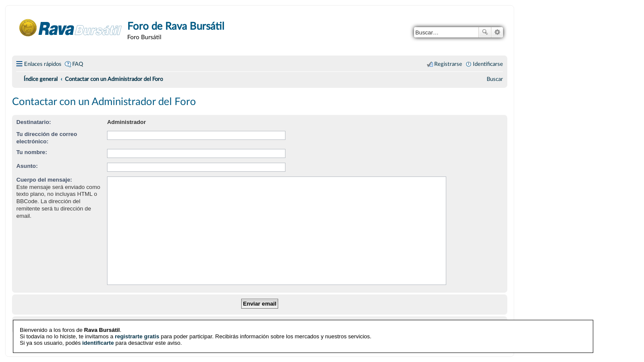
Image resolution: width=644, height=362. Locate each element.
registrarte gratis (137, 336)
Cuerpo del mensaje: (44, 180)
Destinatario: (34, 122)
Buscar (485, 32)
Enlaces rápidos (43, 64)
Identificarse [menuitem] (488, 64)
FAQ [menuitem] (78, 64)
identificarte (98, 343)
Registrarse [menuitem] (448, 64)
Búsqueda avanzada (497, 32)
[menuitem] (495, 79)
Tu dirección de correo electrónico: (47, 138)
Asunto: (27, 166)
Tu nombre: (32, 152)
